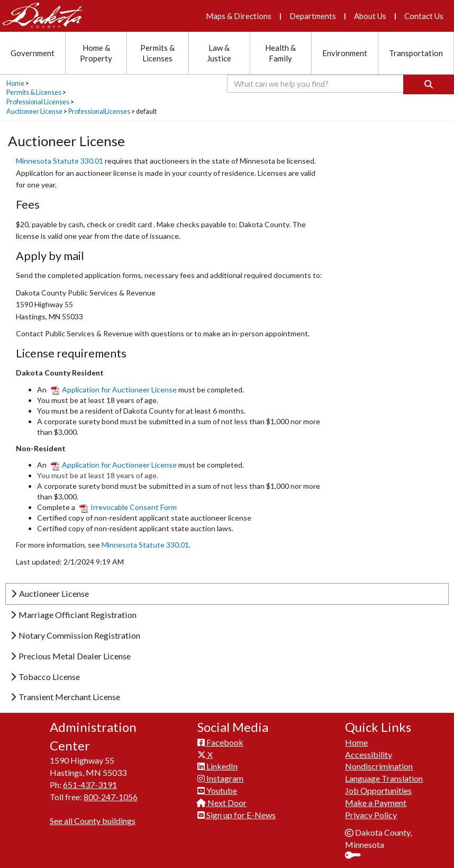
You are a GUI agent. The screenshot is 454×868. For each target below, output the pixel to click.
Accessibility (369, 754)
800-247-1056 (111, 797)
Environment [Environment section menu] (345, 53)
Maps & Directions (239, 16)
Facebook (220, 742)
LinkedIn (217, 766)
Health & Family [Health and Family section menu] (280, 53)
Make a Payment (376, 803)
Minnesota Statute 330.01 (60, 161)
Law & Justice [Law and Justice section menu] (219, 53)
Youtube (217, 790)
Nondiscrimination (379, 766)
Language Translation (384, 778)
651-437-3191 (90, 785)
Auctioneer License (34, 111)
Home (15, 83)
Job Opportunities (378, 790)
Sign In (357, 856)
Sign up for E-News (237, 815)
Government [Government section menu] (33, 53)
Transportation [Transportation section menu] (416, 53)
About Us (370, 16)
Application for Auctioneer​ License (115, 465)
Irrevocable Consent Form (128, 507)
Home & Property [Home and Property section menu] (96, 53)
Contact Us (424, 16)
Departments (313, 16)
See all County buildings (93, 821)
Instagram (220, 778)
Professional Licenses (38, 102)
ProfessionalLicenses (99, 111)
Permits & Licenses (34, 92)
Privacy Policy (371, 815)
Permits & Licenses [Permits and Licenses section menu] (157, 53)
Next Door (222, 803)
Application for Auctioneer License (114, 390)
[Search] (429, 84)
